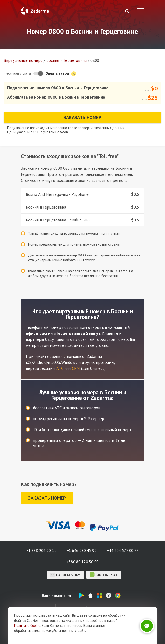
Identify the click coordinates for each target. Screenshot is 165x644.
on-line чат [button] (104, 575)
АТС (60, 368)
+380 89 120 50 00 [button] (83, 562)
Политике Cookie (27, 626)
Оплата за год (61, 74)
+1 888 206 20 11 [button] (41, 550)
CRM (76, 368)
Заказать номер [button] (82, 117)
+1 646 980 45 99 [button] (82, 550)
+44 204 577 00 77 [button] (123, 550)
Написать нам (65, 575)
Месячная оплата (17, 73)
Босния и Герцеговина (66, 60)
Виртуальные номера (23, 60)
